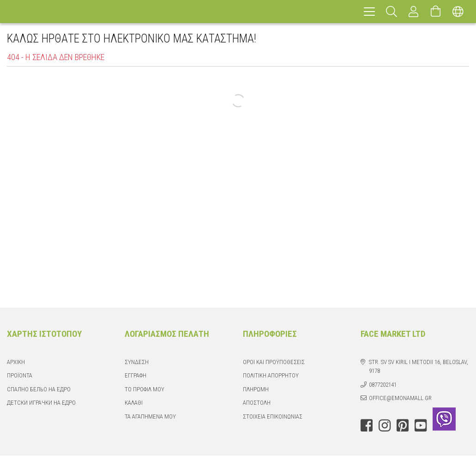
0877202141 (383, 385)
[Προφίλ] (414, 12)
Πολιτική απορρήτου (271, 375)
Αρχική (16, 362)
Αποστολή (257, 403)
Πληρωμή (256, 389)
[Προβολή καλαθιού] (436, 12)
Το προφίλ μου (145, 389)
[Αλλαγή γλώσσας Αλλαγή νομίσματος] (458, 12)
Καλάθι (134, 403)
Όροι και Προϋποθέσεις (274, 362)
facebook (367, 425)
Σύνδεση (137, 362)
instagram (385, 425)
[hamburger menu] (369, 12)
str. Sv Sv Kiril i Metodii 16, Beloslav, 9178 (419, 367)
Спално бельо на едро (39, 389)
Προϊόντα (20, 375)
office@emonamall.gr (400, 398)
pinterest (403, 425)
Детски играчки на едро (41, 403)
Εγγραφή (136, 375)
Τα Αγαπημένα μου (150, 416)
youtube (421, 425)
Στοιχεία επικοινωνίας (273, 416)
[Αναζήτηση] (392, 12)
